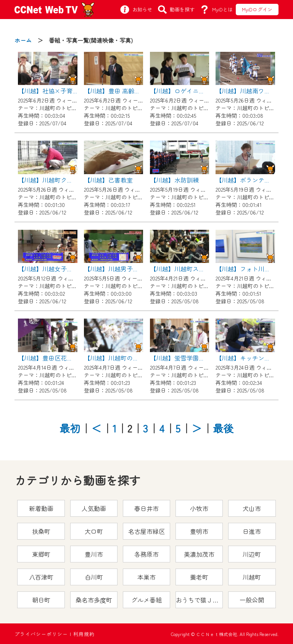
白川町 (94, 577)
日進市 (252, 531)
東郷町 (41, 554)
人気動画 (94, 508)
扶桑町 (41, 531)
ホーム (23, 40)
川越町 (252, 577)
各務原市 (146, 554)
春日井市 (146, 508)
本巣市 (146, 577)
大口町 (94, 531)
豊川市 (94, 554)
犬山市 (252, 508)
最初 (70, 428)
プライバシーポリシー (41, 634)
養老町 (199, 577)
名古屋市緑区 (146, 531)
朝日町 (41, 600)
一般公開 (252, 600)
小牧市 (199, 508)
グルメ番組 (146, 600)
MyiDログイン (257, 9)
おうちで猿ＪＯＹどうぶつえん (199, 600)
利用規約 (84, 634)
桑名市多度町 (94, 600)
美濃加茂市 (199, 554)
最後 (223, 428)
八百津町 (41, 577)
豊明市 (199, 531)
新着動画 (41, 508)
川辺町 (252, 554)
